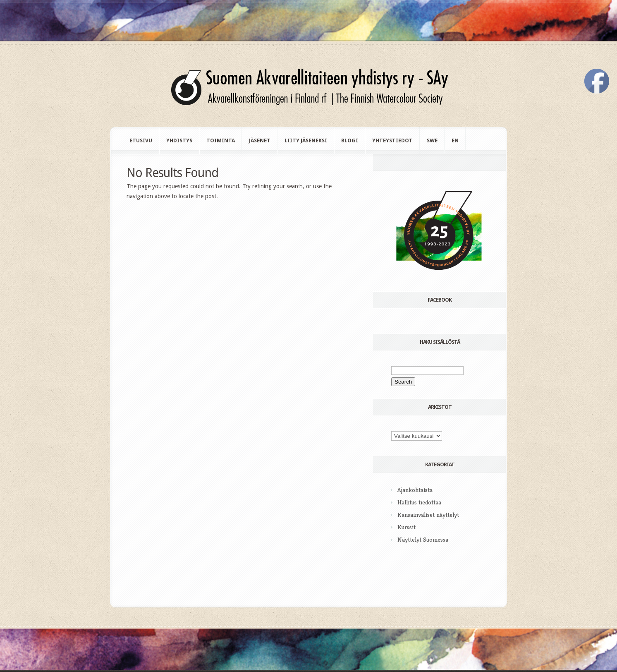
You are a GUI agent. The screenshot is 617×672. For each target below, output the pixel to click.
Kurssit (407, 527)
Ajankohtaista (415, 490)
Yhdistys (179, 140)
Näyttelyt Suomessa (423, 539)
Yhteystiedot (392, 140)
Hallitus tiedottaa (419, 502)
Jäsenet (260, 140)
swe (432, 140)
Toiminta (221, 140)
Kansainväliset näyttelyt (428, 515)
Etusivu (141, 140)
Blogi (350, 140)
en (455, 140)
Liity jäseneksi (306, 140)
